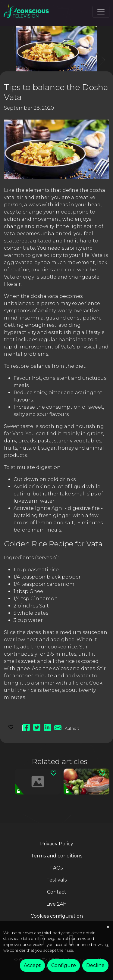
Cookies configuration (57, 916)
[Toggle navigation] (101, 12)
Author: (72, 728)
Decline (95, 965)
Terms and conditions (56, 856)
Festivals (56, 880)
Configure (64, 965)
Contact (57, 892)
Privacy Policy (57, 844)
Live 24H (57, 904)
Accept (32, 965)
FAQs (56, 868)
